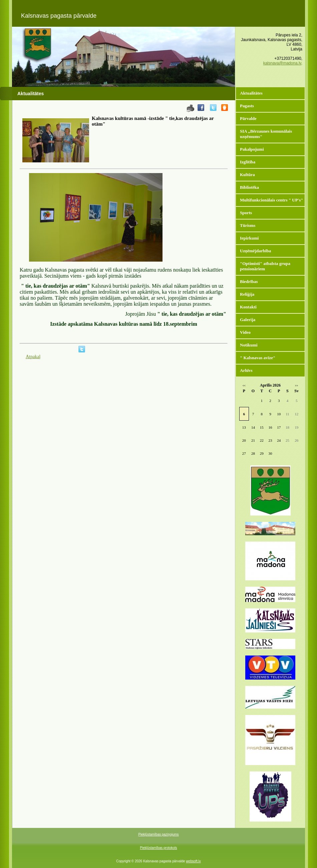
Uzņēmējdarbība (255, 251)
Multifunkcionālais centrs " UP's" (272, 200)
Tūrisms (248, 225)
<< (244, 386)
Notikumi (249, 345)
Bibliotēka (249, 187)
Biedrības (249, 281)
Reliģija (247, 294)
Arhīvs (246, 370)
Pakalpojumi (252, 149)
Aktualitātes (251, 93)
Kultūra (247, 175)
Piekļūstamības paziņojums (158, 834)
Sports (246, 213)
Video (245, 332)
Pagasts (247, 106)
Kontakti (248, 307)
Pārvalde (248, 118)
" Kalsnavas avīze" (258, 358)
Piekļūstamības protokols (158, 848)
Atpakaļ (33, 357)
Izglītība (248, 162)
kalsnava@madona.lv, (283, 63)
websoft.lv (193, 861)
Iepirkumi (249, 238)
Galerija (248, 320)
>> (296, 386)
